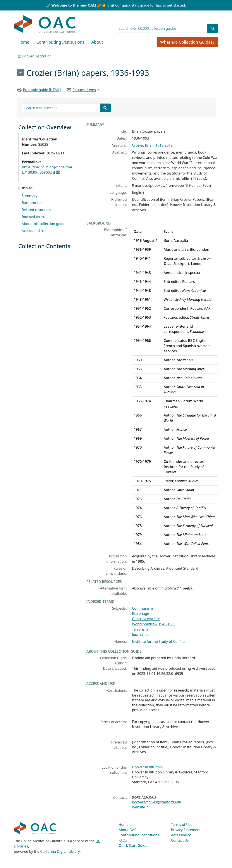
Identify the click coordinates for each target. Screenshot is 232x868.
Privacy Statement (186, 830)
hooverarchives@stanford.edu (157, 802)
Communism (143, 608)
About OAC (128, 830)
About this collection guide (44, 224)
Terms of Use (182, 825)
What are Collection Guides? (187, 42)
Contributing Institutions (60, 42)
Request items (84, 90)
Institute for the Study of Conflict (159, 641)
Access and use (34, 231)
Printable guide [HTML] (42, 90)
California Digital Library (60, 851)
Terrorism (140, 629)
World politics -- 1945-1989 (154, 624)
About (97, 42)
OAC (45, 24)
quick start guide (136, 5)
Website (139, 807)
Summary (30, 196)
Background (32, 203)
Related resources (36, 210)
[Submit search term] (213, 28)
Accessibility (181, 835)
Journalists (141, 635)
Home (24, 42)
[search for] (162, 28)
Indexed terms (34, 217)
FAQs (123, 840)
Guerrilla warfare (146, 619)
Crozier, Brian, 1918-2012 (152, 145)
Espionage (141, 614)
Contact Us (180, 840)
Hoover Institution (37, 56)
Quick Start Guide (133, 846)
